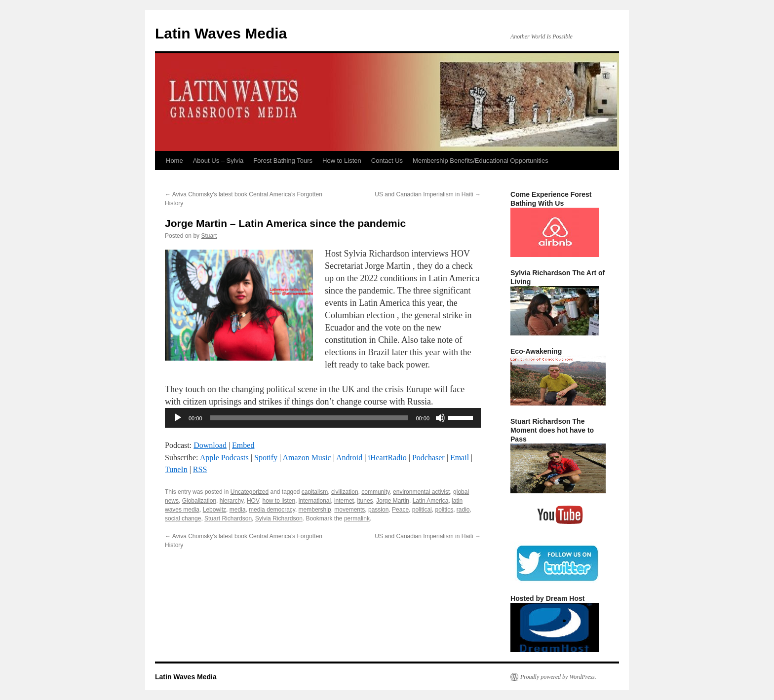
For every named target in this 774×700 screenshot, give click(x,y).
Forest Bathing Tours (283, 161)
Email (460, 458)
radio (463, 510)
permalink (357, 518)
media (238, 510)
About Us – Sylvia (218, 161)
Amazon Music (307, 458)
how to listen (279, 501)
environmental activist (421, 492)
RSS (200, 469)
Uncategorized (250, 492)
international (315, 501)
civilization (345, 492)
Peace (400, 510)
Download (210, 445)
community (375, 492)
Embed (243, 445)
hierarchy (232, 501)
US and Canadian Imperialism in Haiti (428, 194)
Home (174, 161)
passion (378, 510)
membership (315, 510)
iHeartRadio (387, 458)
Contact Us (387, 161)
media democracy (272, 510)
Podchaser (428, 458)
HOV (253, 501)
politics (444, 510)
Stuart (209, 236)
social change (183, 518)
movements (349, 510)
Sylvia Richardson (279, 518)
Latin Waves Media (221, 33)
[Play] (178, 418)
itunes (365, 501)
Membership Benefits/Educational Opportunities (481, 161)
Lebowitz (214, 510)
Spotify (266, 458)
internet (344, 501)
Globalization (199, 501)
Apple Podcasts (224, 458)
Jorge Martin (393, 501)
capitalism (315, 492)
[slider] (309, 418)
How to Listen (342, 161)
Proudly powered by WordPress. (558, 677)
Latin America (431, 501)
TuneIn (176, 469)
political (422, 510)
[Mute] (440, 418)
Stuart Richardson (228, 518)
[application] (323, 418)
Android (349, 458)
